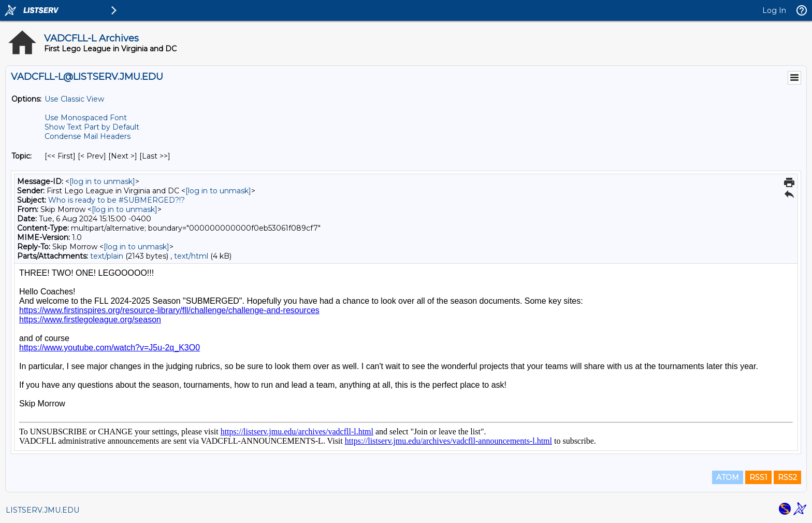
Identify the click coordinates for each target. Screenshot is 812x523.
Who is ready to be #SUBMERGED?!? (117, 200)
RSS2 (787, 477)
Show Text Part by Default (92, 127)
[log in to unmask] (102, 181)
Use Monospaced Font (86, 118)
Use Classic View (74, 99)
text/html (191, 256)
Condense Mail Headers (88, 136)
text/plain (107, 256)
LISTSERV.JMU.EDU (42, 510)
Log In (774, 10)
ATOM (728, 477)
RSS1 (758, 477)
